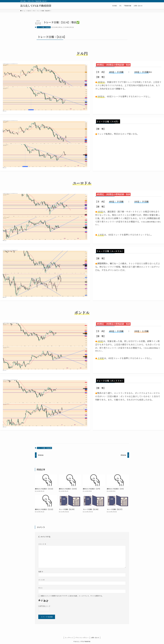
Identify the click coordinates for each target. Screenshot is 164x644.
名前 (41, 572)
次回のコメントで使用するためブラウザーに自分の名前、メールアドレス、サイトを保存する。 (72, 596)
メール (41, 580)
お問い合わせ (95, 638)
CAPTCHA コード (44, 606)
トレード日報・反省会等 (44, 27)
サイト (40, 588)
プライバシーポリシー (82, 638)
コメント (42, 544)
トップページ (69, 638)
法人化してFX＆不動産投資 (36, 6)
